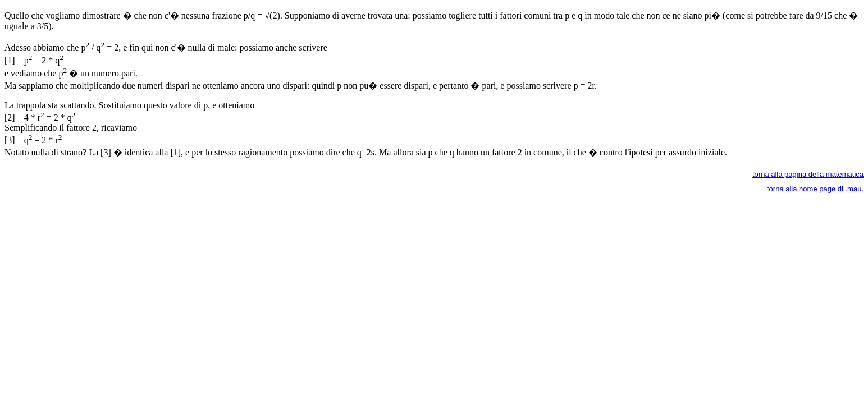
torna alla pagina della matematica (808, 174)
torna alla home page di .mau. (815, 189)
